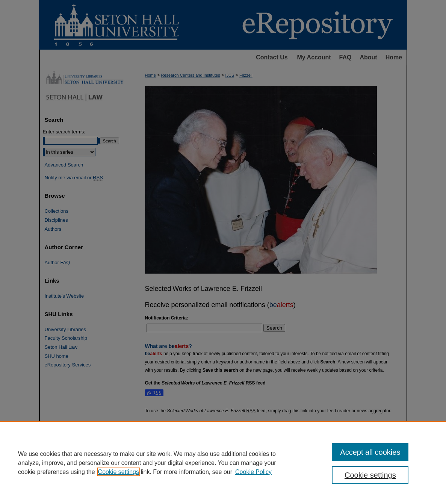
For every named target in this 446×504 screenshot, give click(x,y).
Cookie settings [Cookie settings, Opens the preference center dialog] (370, 475)
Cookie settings (119, 472)
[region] (223, 463)
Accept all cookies (370, 452)
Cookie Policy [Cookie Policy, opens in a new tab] (253, 472)
